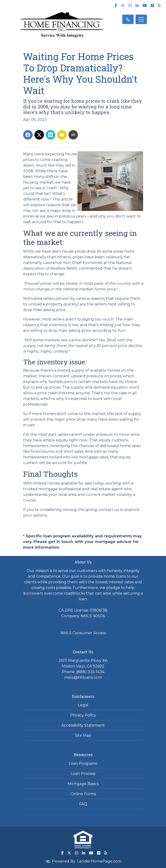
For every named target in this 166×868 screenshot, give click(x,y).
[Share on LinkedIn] (51, 135)
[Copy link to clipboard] (73, 135)
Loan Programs (83, 763)
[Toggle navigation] (141, 19)
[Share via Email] (62, 135)
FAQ (83, 804)
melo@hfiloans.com (83, 677)
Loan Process (83, 774)
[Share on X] (39, 135)
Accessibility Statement (83, 725)
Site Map (83, 735)
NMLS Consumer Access (83, 633)
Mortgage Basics (83, 784)
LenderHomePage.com (99, 861)
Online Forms (83, 794)
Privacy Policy (83, 715)
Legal (83, 705)
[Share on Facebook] (28, 135)
